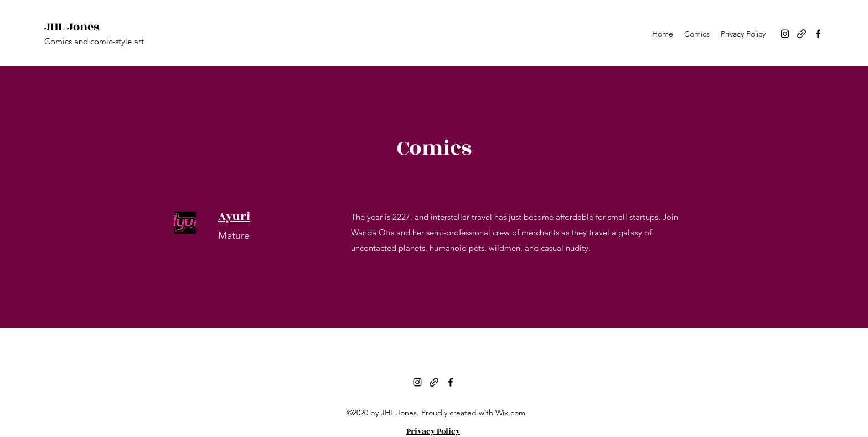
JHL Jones (72, 27)
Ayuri (234, 216)
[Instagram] (785, 34)
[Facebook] (818, 34)
